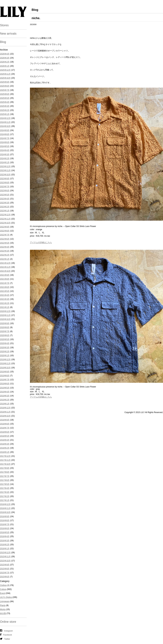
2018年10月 (5, 416)
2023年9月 (5, 179)
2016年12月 (5, 504)
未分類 (3, 613)
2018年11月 (5, 412)
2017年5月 (5, 484)
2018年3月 (5, 444)
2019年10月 (5, 368)
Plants (3, 605)
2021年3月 (5, 299)
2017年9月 (5, 468)
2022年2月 (5, 255)
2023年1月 (5, 211)
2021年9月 (5, 275)
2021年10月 (5, 271)
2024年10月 (5, 126)
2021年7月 (5, 283)
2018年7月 (5, 428)
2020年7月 (5, 331)
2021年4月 (5, 295)
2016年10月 (5, 512)
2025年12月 (5, 70)
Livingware (5, 601)
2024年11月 (5, 122)
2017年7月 (5, 476)
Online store (8, 622)
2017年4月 (5, 488)
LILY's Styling (6, 597)
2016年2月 (5, 545)
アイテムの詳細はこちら (41, 242)
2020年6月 (5, 335)
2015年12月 (5, 553)
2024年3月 (5, 154)
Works (3, 609)
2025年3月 (5, 106)
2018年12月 (5, 408)
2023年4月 (5, 199)
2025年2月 (5, 110)
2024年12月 (5, 118)
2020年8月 (5, 327)
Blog (3, 42)
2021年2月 (5, 303)
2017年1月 (5, 500)
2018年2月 (5, 448)
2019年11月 (5, 363)
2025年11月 (5, 74)
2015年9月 (5, 565)
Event (3, 593)
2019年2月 (5, 400)
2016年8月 (5, 520)
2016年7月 (5, 524)
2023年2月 (5, 207)
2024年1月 (5, 162)
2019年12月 (5, 359)
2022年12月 (5, 215)
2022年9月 (5, 227)
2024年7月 (5, 138)
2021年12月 (5, 263)
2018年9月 (5, 420)
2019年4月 (5, 392)
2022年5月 (5, 243)
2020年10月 (5, 319)
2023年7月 (5, 187)
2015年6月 (5, 577)
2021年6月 (5, 287)
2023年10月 (5, 175)
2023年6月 (5, 191)
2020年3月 (5, 348)
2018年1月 (5, 452)
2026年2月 (5, 62)
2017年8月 (5, 472)
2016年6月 (5, 528)
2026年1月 (5, 66)
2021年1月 (5, 307)
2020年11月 (5, 315)
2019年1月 (5, 404)
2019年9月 (5, 372)
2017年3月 (5, 492)
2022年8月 (5, 231)
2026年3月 (5, 58)
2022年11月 (5, 219)
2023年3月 (5, 203)
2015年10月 (5, 561)
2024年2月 (5, 158)
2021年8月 (5, 279)
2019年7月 (5, 380)
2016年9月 (5, 516)
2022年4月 (5, 247)
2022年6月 (5, 239)
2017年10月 (5, 464)
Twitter (5, 639)
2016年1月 (5, 549)
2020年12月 (5, 311)
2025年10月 (5, 78)
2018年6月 (5, 432)
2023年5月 (5, 195)
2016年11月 (5, 508)
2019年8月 (5, 376)
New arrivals (8, 34)
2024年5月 (5, 146)
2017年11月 (5, 460)
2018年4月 (5, 440)
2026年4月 (5, 54)
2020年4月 (5, 343)
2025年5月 (5, 98)
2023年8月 (5, 183)
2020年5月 (5, 339)
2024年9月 (5, 130)
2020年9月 (5, 323)
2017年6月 (5, 480)
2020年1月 (5, 356)
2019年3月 (5, 396)
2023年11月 (5, 170)
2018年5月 (5, 436)
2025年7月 (5, 90)
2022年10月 (5, 223)
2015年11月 (5, 557)
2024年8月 (5, 134)
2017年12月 (5, 456)
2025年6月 (5, 94)
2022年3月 (5, 251)
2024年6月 (5, 142)
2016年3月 (5, 541)
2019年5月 (5, 388)
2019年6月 (5, 384)
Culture (3, 589)
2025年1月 (5, 114)
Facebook (6, 635)
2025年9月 (5, 82)
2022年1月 (5, 259)
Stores (4, 25)
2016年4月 (5, 536)
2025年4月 (5, 102)
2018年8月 (5, 424)
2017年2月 (5, 496)
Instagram (6, 631)
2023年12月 (5, 166)
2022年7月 (5, 235)
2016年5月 (5, 532)
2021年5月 (5, 291)
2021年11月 (5, 267)
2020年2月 (5, 352)
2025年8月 (5, 86)
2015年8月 (5, 569)
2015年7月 (5, 573)
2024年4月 (5, 150)
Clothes (3, 585)
